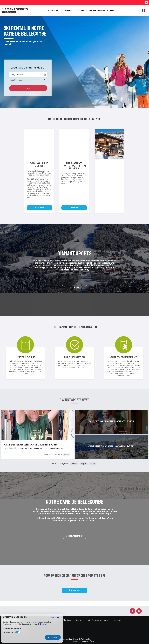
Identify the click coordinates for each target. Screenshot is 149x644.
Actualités (117, 620)
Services (80, 10)
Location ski (52, 10)
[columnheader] (28, 80)
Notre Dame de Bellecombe (102, 10)
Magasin (84, 464)
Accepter (53, 637)
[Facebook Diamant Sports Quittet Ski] (132, 611)
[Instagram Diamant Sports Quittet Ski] (139, 611)
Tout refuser (54, 617)
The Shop (67, 10)
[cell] (28, 88)
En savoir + (44, 624)
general (74, 464)
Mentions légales (89, 641)
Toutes (93, 464)
